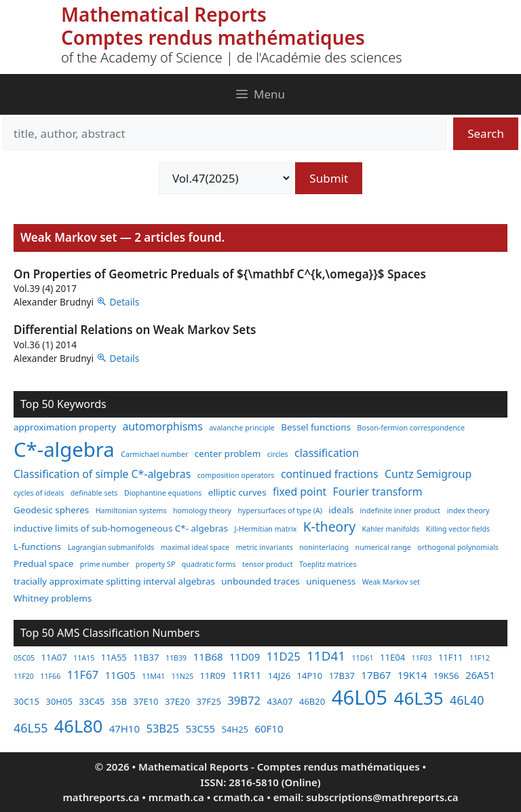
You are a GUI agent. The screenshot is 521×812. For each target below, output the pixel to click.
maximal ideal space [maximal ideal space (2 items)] (195, 547)
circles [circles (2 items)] (278, 454)
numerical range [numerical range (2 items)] (383, 547)
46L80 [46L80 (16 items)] (78, 726)
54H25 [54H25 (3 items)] (235, 729)
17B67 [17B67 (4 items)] (376, 675)
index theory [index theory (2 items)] (468, 511)
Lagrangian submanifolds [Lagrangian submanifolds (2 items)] (111, 547)
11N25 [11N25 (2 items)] (182, 676)
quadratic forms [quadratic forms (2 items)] (209, 564)
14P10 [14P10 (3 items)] (310, 676)
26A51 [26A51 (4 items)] (480, 675)
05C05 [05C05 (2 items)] (24, 658)
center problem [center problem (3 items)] (228, 454)
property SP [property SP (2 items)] (156, 564)
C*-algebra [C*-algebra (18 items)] (64, 449)
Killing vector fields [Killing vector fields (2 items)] (458, 529)
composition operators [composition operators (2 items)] (236, 475)
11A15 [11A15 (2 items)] (84, 658)
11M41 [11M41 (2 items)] (153, 676)
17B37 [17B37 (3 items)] (342, 676)
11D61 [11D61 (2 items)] (363, 658)
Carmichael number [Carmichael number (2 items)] (154, 454)
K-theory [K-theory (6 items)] (329, 527)
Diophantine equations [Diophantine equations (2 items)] (163, 493)
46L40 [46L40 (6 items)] (467, 700)
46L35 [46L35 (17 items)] (419, 698)
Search (486, 133)
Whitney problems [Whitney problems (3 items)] (53, 598)
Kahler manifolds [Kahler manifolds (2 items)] (391, 529)
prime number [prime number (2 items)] (105, 564)
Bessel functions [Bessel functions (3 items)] (316, 427)
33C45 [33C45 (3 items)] (92, 701)
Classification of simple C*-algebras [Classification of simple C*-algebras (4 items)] (102, 474)
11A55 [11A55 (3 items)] (114, 657)
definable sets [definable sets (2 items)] (94, 493)
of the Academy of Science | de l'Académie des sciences (232, 57)
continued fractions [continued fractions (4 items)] (330, 474)
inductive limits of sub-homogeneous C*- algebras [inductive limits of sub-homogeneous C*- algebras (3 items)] (121, 528)
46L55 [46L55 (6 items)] (31, 728)
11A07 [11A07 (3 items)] (54, 657)
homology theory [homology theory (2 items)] (202, 511)
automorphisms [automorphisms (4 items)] (163, 426)
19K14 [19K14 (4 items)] (412, 675)
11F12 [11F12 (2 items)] (480, 658)
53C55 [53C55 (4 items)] (200, 728)
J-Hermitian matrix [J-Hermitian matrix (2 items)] (265, 529)
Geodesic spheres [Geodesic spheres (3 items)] (51, 510)
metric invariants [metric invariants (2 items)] (265, 547)
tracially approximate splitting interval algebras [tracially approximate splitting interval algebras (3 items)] (114, 581)
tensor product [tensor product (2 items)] (267, 564)
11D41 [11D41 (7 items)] (326, 656)
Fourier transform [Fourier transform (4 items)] (378, 492)
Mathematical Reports (164, 14)
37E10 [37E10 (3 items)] (146, 701)
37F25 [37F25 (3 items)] (209, 701)
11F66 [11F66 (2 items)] (50, 676)
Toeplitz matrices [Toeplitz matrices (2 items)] (328, 564)
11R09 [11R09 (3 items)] (213, 676)
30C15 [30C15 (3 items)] (26, 701)
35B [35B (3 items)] (119, 701)
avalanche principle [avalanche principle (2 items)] (242, 428)
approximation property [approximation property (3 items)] (65, 427)
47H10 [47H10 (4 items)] (124, 728)
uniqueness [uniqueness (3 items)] (331, 581)
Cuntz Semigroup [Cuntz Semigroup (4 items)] (428, 474)
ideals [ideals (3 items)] (341, 510)
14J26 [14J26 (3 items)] (279, 676)
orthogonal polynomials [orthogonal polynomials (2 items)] (458, 547)
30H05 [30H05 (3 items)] (59, 701)
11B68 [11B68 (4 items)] (208, 657)
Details (125, 302)
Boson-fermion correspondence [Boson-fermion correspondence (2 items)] (411, 428)
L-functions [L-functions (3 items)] (37, 547)
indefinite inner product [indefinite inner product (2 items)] (401, 511)
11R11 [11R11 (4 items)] (247, 675)
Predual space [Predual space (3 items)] (43, 564)
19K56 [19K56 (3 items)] (446, 676)
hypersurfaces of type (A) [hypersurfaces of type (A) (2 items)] (279, 511)
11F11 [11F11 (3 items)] (451, 657)
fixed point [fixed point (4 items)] (300, 492)
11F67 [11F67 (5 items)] (83, 675)
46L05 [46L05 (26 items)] (360, 697)
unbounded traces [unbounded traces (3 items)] (260, 581)
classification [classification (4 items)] (327, 453)
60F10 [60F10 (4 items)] (269, 728)
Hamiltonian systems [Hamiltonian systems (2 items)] (131, 511)
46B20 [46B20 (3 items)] (312, 701)
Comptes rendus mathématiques (213, 37)
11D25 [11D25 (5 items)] (284, 656)
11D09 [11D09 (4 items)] (245, 657)
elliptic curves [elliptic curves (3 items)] (237, 492)
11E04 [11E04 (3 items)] (392, 657)
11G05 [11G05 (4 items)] (120, 675)
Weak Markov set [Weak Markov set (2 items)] (391, 582)
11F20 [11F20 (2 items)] (24, 676)
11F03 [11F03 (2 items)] (422, 658)
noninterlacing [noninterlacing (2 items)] (324, 547)
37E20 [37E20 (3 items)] (177, 701)
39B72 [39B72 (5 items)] (244, 700)
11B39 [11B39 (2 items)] (176, 658)
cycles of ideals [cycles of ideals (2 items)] (39, 493)
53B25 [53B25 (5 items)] (162, 728)
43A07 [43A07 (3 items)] (279, 701)
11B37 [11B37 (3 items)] (146, 657)
